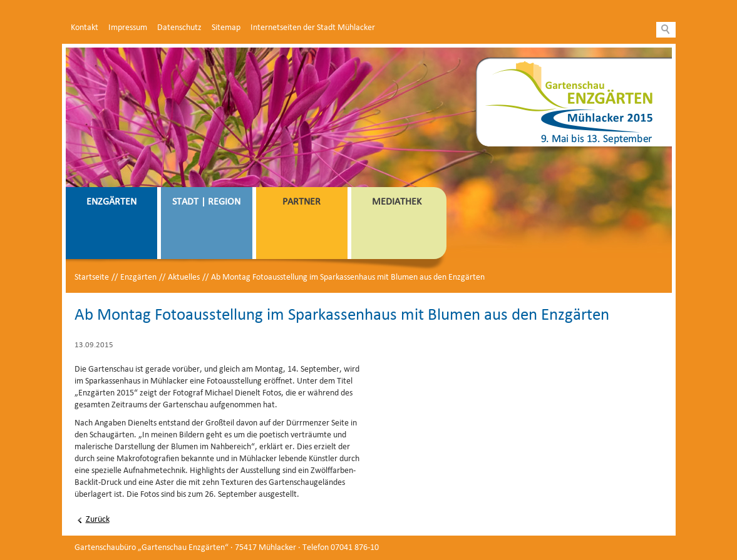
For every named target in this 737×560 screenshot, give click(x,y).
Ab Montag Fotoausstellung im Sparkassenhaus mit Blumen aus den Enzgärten (348, 277)
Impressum (128, 28)
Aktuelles (184, 277)
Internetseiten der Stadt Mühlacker (313, 28)
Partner (301, 202)
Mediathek (397, 202)
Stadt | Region (206, 202)
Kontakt (85, 28)
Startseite (92, 277)
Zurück (98, 520)
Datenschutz (179, 28)
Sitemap (226, 28)
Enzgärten (111, 202)
